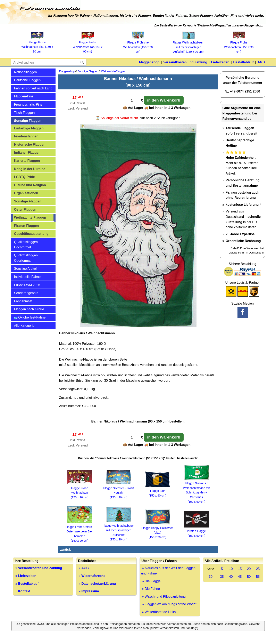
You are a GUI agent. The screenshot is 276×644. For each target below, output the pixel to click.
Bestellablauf (243, 62)
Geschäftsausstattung (31, 234)
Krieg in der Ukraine (30, 169)
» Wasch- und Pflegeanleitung (163, 597)
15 (240, 569)
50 (249, 577)
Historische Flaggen (30, 144)
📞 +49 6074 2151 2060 (243, 91)
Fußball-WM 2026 (27, 285)
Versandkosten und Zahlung (185, 62)
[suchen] (82, 62)
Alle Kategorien (25, 326)
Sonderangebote (26, 293)
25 (258, 569)
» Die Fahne (151, 589)
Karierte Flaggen (27, 161)
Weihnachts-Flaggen (30, 218)
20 (249, 569)
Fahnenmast (23, 301)
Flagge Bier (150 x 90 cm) (158, 491)
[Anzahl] (135, 100)
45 (240, 577)
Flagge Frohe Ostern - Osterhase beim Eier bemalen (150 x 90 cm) (80, 531)
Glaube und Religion (30, 185)
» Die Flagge (151, 581)
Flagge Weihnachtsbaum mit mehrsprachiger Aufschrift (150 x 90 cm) (119, 530)
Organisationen (26, 193)
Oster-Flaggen (25, 210)
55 (258, 577)
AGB (261, 62)
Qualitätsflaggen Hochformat (26, 245)
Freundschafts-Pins (28, 104)
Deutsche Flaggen (27, 80)
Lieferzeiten (220, 62)
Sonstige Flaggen (28, 121)
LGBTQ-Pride (24, 177)
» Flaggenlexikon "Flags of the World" (169, 604)
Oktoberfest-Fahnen (31, 317)
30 (211, 577)
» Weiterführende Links (158, 612)
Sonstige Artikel (25, 269)
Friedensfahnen (26, 136)
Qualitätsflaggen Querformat (26, 258)
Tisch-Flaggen (24, 113)
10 (231, 569)
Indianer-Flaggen (27, 152)
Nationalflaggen (26, 72)
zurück (66, 550)
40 (231, 577)
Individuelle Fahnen (28, 277)
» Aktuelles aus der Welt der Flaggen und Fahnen (168, 571)
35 (222, 577)
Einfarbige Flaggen (29, 128)
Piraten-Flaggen (27, 226)
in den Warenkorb (164, 100)
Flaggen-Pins (24, 96)
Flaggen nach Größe (29, 309)
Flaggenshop (149, 62)
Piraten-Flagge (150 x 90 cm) (196, 531)
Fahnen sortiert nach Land (33, 88)
